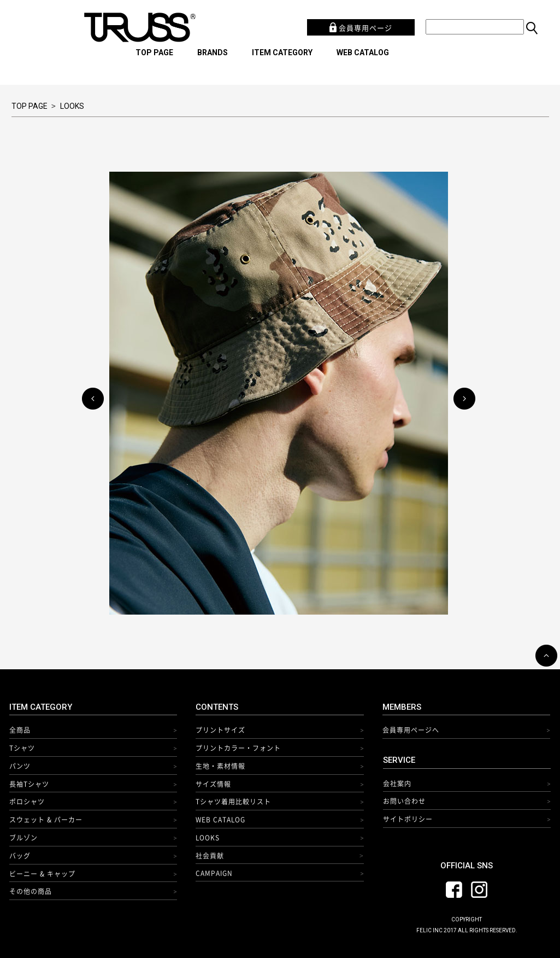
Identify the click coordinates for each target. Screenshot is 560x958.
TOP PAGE (154, 52)
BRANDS (213, 52)
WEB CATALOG (363, 52)
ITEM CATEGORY (282, 52)
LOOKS (72, 106)
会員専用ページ (361, 28)
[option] (280, 393)
